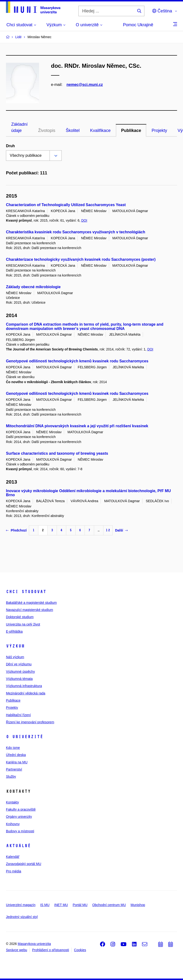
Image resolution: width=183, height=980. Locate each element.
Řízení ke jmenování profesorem (30, 722)
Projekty (159, 130)
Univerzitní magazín (21, 905)
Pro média (14, 871)
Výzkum (15, 646)
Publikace (131, 130)
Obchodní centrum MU (109, 905)
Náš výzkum (15, 657)
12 (108, 530)
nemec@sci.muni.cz (85, 85)
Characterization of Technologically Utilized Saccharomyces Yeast (66, 205)
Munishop (138, 905)
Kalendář (13, 857)
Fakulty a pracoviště (21, 809)
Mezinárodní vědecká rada (26, 693)
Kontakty (12, 802)
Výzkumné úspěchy (20, 672)
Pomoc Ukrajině (138, 25)
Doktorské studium (20, 617)
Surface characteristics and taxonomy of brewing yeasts (57, 453)
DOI (84, 220)
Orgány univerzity (19, 817)
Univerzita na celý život (23, 624)
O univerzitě (25, 737)
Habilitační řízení (18, 715)
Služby (11, 777)
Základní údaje (19, 127)
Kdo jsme (13, 748)
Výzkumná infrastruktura (24, 686)
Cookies (80, 950)
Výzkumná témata (19, 679)
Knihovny (13, 824)
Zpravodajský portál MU (24, 864)
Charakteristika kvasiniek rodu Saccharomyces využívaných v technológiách (76, 232)
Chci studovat (26, 592)
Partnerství (14, 769)
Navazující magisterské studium (30, 610)
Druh (10, 146)
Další (121, 530)
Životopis (47, 130)
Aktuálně (18, 846)
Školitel (73, 130)
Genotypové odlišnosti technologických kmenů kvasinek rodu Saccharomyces (77, 361)
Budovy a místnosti (20, 831)
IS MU (45, 905)
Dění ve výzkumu (19, 664)
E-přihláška (14, 631)
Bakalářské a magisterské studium (31, 603)
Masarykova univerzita (34, 944)
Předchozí (16, 530)
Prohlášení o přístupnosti (51, 950)
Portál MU (80, 905)
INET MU (61, 905)
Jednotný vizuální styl (22, 917)
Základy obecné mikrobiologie (33, 287)
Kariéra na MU (17, 762)
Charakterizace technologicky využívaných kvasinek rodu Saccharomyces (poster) (81, 259)
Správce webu (17, 950)
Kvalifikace (100, 130)
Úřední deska (16, 755)
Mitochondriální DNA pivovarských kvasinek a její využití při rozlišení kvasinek (77, 426)
